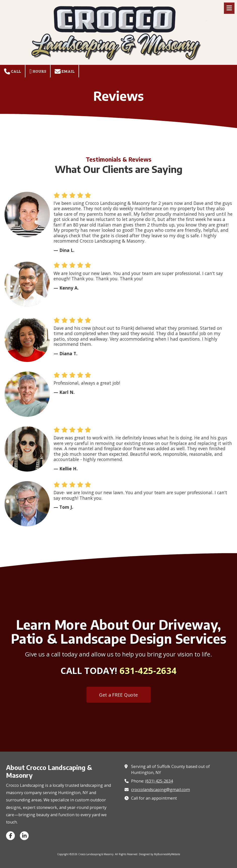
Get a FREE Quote (119, 693)
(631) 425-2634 (159, 781)
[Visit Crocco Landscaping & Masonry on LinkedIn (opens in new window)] (24, 836)
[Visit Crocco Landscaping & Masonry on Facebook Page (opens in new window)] (10, 836)
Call (12, 71)
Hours (38, 71)
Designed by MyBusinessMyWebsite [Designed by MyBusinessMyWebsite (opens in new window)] (160, 854)
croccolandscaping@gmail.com (161, 790)
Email (65, 71)
